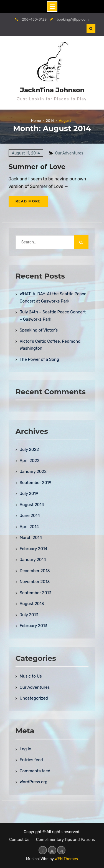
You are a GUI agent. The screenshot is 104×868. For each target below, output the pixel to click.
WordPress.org (34, 782)
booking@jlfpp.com (73, 19)
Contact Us (19, 840)
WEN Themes (66, 859)
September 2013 (35, 593)
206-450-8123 (34, 19)
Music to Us (31, 676)
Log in (26, 749)
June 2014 (30, 516)
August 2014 (32, 505)
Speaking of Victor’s (39, 330)
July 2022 (29, 449)
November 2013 (35, 582)
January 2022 (33, 472)
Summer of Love (37, 167)
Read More (28, 201)
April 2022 (30, 461)
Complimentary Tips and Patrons (65, 840)
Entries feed (31, 760)
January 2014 (33, 560)
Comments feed (35, 771)
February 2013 (34, 626)
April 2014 (29, 527)
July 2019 (29, 494)
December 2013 (35, 571)
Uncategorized (34, 698)
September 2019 (35, 483)
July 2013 (29, 615)
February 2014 (34, 549)
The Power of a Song (39, 359)
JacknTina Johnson (52, 90)
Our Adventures (69, 153)
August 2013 (32, 604)
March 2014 (31, 538)
